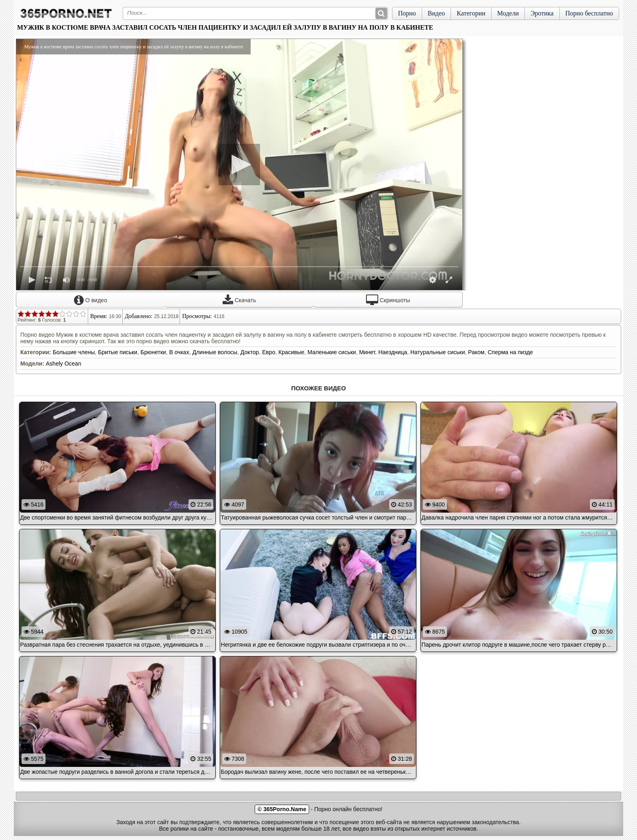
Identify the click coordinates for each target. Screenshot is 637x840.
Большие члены (74, 352)
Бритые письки (118, 352)
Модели (508, 13)
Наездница (393, 352)
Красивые (291, 352)
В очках (179, 352)
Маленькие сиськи (332, 352)
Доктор (250, 352)
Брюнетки (153, 352)
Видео (436, 13)
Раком (476, 352)
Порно (407, 13)
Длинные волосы (215, 352)
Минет (367, 352)
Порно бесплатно (589, 13)
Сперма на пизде (510, 352)
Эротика (542, 13)
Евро (269, 352)
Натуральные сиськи (438, 352)
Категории (471, 13)
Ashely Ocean (64, 364)
